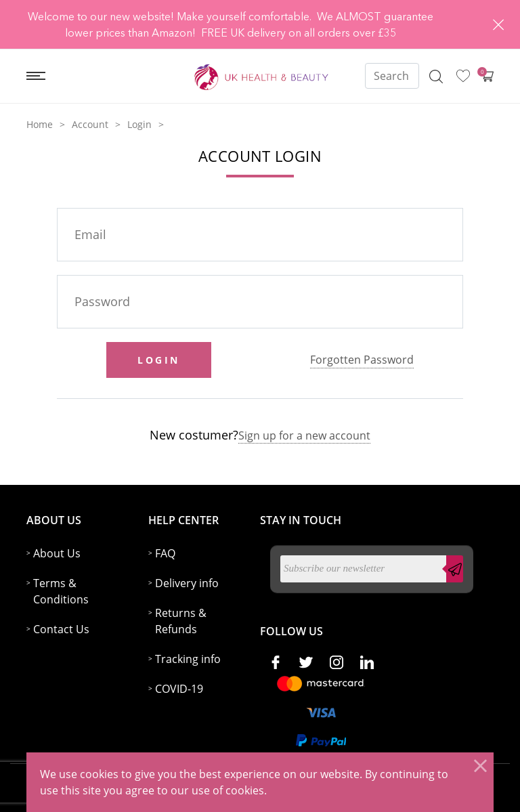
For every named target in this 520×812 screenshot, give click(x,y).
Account (90, 124)
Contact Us (61, 629)
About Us (57, 553)
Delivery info (187, 583)
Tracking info (188, 659)
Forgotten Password (362, 360)
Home (40, 124)
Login (139, 124)
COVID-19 (179, 689)
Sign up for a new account (304, 435)
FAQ (165, 553)
